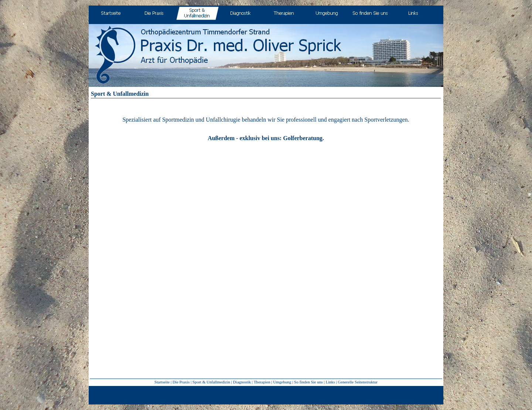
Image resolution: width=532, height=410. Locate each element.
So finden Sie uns (308, 382)
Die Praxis (181, 382)
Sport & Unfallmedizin (211, 382)
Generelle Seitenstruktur (358, 382)
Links (330, 382)
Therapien (262, 382)
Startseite (162, 382)
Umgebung (282, 382)
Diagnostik (242, 382)
